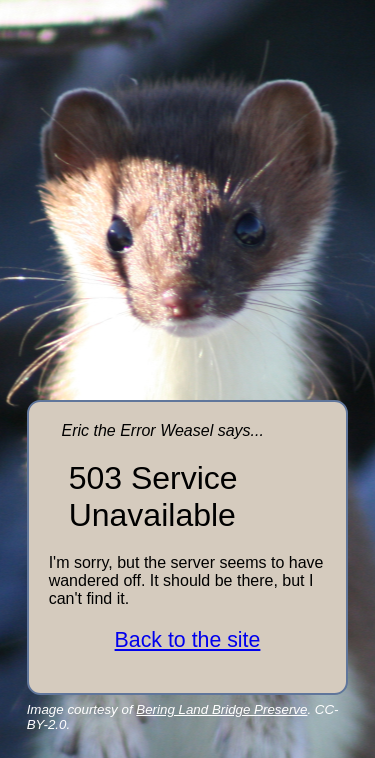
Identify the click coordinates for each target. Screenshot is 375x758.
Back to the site (188, 640)
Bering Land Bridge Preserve (221, 709)
